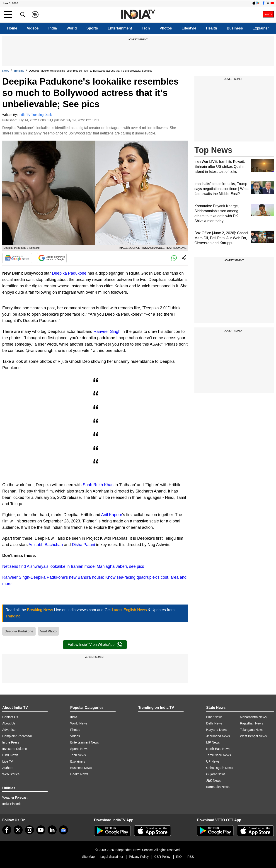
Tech (146, 28)
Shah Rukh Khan (98, 485)
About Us (9, 723)
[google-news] (63, 830)
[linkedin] (52, 830)
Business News (81, 768)
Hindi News (10, 755)
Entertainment (120, 28)
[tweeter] (18, 830)
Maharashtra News (253, 717)
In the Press (11, 742)
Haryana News (217, 730)
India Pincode (12, 804)
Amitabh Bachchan (46, 545)
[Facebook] (7, 830)
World (72, 28)
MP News (213, 742)
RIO (179, 857)
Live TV (8, 761)
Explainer (261, 28)
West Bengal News (253, 736)
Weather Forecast (15, 797)
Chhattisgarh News (220, 768)
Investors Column (15, 749)
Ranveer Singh (107, 332)
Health (212, 28)
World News (79, 723)
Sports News (79, 749)
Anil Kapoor (112, 515)
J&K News (214, 780)
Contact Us (10, 717)
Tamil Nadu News (219, 755)
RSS (191, 857)
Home (12, 28)
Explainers (78, 761)
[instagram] (29, 830)
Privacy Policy (139, 857)
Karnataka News (218, 787)
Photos (166, 28)
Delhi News (214, 723)
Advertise (9, 730)
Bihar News (214, 717)
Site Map (88, 857)
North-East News (218, 749)
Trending (19, 71)
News (6, 71)
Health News (79, 774)
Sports (92, 28)
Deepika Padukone (69, 273)
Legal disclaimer (112, 857)
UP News (213, 761)
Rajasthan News (252, 723)
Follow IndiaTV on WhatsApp (95, 645)
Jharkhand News (218, 736)
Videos (33, 28)
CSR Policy (162, 857)
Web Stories (11, 774)
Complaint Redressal (17, 736)
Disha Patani (83, 545)
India (53, 28)
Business (235, 28)
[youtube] (41, 830)
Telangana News (252, 730)
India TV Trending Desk (35, 115)
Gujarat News (216, 774)
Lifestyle (189, 28)
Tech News (78, 755)
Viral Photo (48, 631)
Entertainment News (85, 742)
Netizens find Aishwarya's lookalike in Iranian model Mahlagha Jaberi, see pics (73, 566)
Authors (8, 768)
